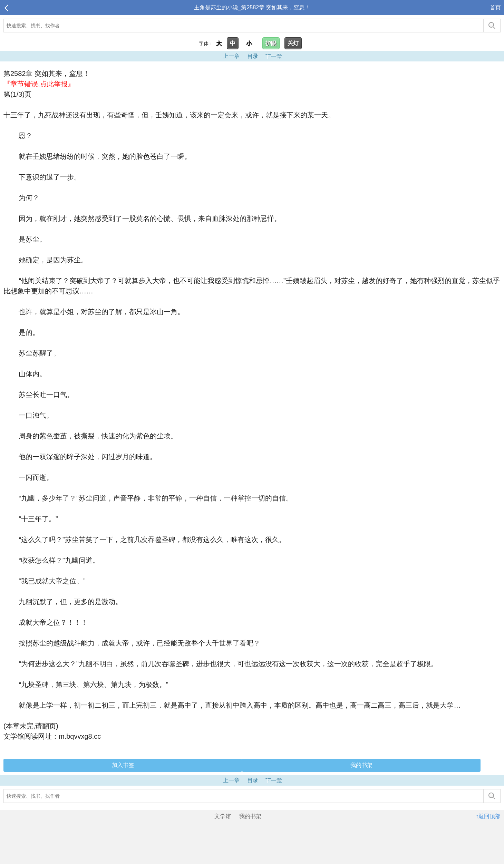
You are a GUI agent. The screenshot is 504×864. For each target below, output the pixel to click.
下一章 (273, 56)
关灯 (293, 43)
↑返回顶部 (488, 816)
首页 (495, 7)
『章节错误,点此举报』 (39, 84)
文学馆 (223, 816)
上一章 (231, 56)
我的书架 (361, 765)
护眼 (271, 43)
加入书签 (123, 765)
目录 (253, 56)
